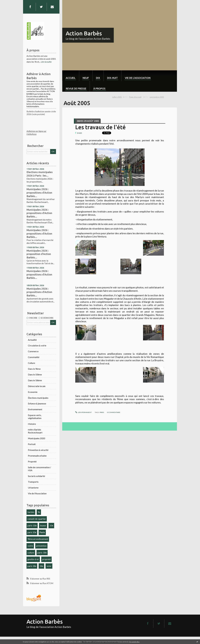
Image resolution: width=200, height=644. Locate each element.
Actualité (32, 340)
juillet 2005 (117, 97)
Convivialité (34, 357)
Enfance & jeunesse (37, 403)
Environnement (35, 409)
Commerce (33, 351)
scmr (49, 566)
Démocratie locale (37, 386)
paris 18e (32, 566)
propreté (46, 559)
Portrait (32, 444)
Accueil (71, 78)
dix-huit (112, 78)
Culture (31, 363)
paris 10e (32, 532)
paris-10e (32, 525)
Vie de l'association (138, 78)
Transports (33, 482)
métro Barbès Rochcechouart (35, 431)
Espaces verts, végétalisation (35, 417)
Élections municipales (38, 398)
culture (31, 552)
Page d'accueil (135, 97)
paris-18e (42, 552)
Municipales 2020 (36, 438)
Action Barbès (84, 33)
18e (41, 566)
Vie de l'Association (37, 493)
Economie (33, 392)
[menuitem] (71, 76)
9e (39, 512)
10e (51, 525)
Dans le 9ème (34, 369)
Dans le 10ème (35, 374)
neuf (86, 78)
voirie (30, 546)
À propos (99, 89)
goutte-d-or (33, 559)
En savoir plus (135, 642)
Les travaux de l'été (100, 127)
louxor (43, 525)
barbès (31, 512)
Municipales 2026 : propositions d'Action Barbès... (39, 193)
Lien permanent (83, 412)
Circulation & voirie (37, 345)
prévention (41, 546)
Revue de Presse (76, 89)
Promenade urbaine (37, 456)
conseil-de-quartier (37, 519)
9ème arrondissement (38, 539)
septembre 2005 (157, 97)
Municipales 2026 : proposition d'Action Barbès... (39, 254)
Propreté (32, 461)
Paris (42, 532)
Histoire (32, 424)
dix (98, 78)
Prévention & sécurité (38, 450)
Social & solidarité (36, 476)
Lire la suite (46, 62)
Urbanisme (33, 488)
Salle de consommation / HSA (39, 469)
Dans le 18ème (35, 380)
